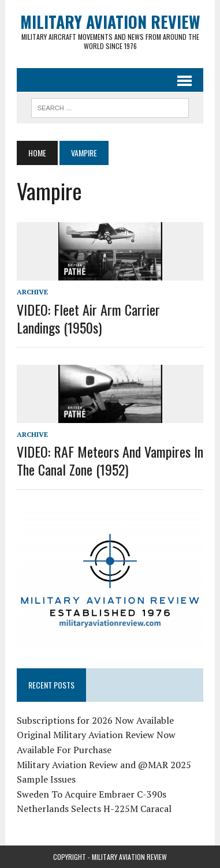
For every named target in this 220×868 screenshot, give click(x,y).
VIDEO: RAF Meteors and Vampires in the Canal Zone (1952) (110, 460)
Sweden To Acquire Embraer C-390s (92, 794)
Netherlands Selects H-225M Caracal (94, 809)
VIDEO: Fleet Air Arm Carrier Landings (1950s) (88, 318)
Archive (32, 292)
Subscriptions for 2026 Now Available (95, 720)
